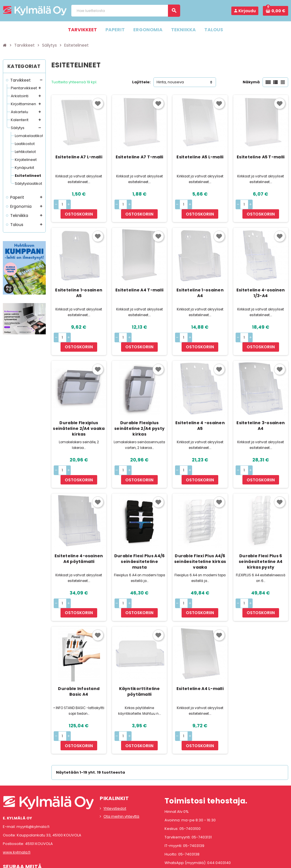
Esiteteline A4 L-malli (200, 651)
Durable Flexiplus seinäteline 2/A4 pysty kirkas (139, 410)
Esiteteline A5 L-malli (200, 157)
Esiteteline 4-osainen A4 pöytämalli (79, 530)
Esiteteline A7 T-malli (140, 157)
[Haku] (125, 11)
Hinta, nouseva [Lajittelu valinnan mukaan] (170, 82)
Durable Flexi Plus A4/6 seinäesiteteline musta (139, 533)
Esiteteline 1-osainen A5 (79, 283)
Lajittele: (141, 82)
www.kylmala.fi (17, 805)
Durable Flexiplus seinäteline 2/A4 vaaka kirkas (79, 410)
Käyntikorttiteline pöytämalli (140, 654)
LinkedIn (39, 832)
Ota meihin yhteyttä (121, 769)
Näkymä (251, 82)
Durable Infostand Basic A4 (79, 654)
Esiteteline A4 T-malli (139, 281)
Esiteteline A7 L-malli (79, 157)
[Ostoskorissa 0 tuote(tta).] (276, 11)
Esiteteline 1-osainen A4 (200, 283)
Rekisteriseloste (120, 861)
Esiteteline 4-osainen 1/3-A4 (261, 283)
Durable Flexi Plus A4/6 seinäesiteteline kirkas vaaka (200, 533)
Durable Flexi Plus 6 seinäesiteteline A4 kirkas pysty (261, 533)
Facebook (9, 832)
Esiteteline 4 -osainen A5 (200, 407)
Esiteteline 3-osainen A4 (261, 407)
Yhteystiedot (115, 762)
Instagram (24, 832)
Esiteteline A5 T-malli (261, 157)
